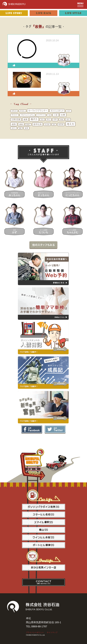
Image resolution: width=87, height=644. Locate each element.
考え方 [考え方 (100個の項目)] (70, 124)
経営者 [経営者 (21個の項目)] (61, 124)
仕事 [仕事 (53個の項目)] (63, 115)
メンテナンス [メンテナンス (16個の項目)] (41, 115)
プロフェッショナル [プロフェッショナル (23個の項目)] (27, 115)
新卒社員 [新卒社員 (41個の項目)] (38, 124)
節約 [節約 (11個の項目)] (54, 125)
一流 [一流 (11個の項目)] (49, 115)
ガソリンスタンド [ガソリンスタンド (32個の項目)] (57, 111)
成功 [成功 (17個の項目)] (68, 119)
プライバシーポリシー (35, 632)
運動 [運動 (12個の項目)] (20, 128)
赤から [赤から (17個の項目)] (14, 128)
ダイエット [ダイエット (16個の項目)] (15, 115)
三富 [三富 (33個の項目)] (56, 115)
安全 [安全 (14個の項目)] (42, 119)
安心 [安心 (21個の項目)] (49, 119)
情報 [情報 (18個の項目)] (62, 119)
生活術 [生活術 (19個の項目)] (47, 124)
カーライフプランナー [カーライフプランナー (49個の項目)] (38, 111)
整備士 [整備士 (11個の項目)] (28, 125)
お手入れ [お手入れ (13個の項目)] (14, 111)
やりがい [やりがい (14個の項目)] (22, 111)
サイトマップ (52, 632)
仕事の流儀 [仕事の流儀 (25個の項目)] (16, 119)
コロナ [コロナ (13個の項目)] (69, 111)
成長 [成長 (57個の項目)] (14, 124)
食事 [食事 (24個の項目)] (26, 128)
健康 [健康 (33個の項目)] (25, 119)
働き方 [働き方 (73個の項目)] (34, 119)
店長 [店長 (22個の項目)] (55, 119)
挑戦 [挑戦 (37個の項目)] (21, 124)
